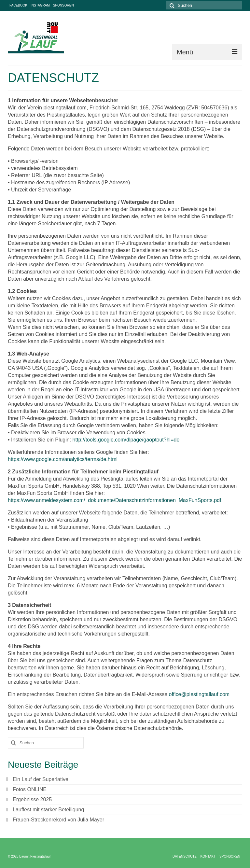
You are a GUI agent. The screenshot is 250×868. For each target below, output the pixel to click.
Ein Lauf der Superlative (41, 779)
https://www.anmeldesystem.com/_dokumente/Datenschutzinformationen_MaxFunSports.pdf (114, 500)
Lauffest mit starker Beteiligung (48, 810)
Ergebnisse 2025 (32, 799)
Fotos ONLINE (30, 789)
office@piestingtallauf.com (199, 694)
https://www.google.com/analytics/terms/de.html (63, 459)
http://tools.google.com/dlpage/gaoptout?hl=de (126, 440)
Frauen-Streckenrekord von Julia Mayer (58, 820)
